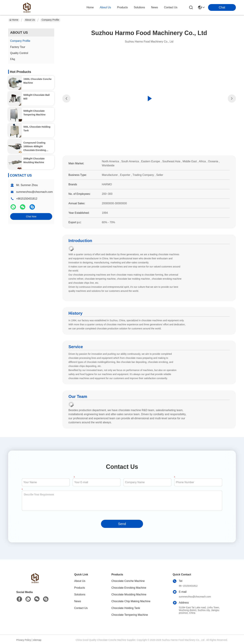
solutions (139, 7)
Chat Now (31, 216)
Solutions (80, 594)
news (155, 7)
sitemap (37, 640)
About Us (30, 20)
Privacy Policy (24, 640)
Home (90, 7)
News (78, 601)
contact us (171, 7)
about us (105, 7)
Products (80, 588)
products (122, 7)
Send (122, 524)
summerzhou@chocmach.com (34, 192)
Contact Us (81, 608)
